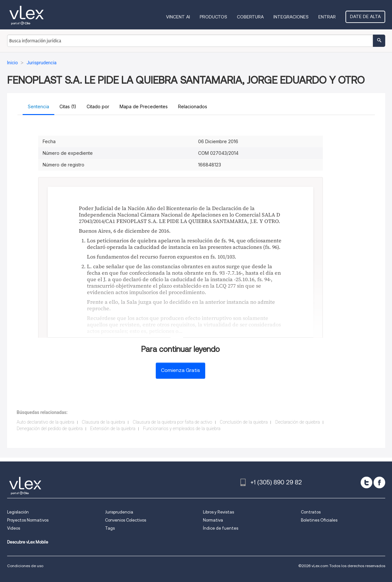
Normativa (213, 520)
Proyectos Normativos (28, 520)
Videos (14, 528)
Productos (213, 17)
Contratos (311, 512)
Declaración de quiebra (298, 422)
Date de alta (365, 16)
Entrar (327, 17)
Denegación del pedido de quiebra (50, 429)
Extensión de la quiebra (113, 429)
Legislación (18, 512)
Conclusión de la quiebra (244, 422)
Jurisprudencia (119, 512)
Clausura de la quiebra (103, 422)
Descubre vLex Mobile (28, 542)
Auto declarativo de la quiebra (46, 422)
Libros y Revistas (218, 512)
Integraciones (291, 17)
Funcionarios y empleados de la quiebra (182, 429)
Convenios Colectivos (126, 520)
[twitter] (366, 482)
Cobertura (250, 17)
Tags (110, 528)
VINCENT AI (178, 17)
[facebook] (379, 482)
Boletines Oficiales (319, 520)
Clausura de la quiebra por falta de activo (173, 422)
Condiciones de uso (25, 566)
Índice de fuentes (221, 528)
